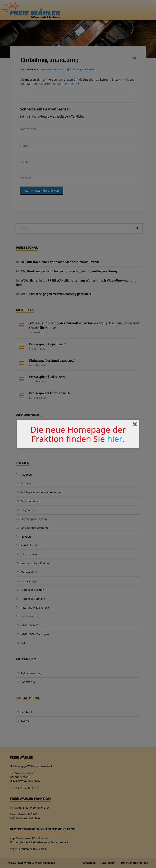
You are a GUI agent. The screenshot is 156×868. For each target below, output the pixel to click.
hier (115, 439)
